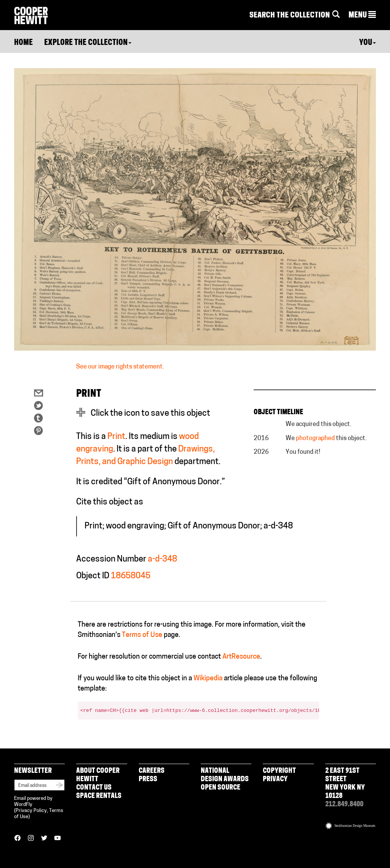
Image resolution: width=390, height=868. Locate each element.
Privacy (275, 779)
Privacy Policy (31, 811)
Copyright (279, 771)
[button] (362, 16)
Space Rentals (99, 796)
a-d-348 (162, 559)
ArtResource (241, 657)
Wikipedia (208, 679)
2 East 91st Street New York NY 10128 (345, 784)
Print (116, 437)
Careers (152, 771)
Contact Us (94, 788)
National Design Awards (225, 775)
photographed (315, 439)
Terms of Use (142, 635)
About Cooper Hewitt (98, 775)
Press (148, 779)
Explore (88, 43)
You (368, 43)
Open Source (221, 788)
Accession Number (111, 559)
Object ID (93, 576)
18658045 (131, 576)
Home (23, 43)
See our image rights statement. (120, 367)
